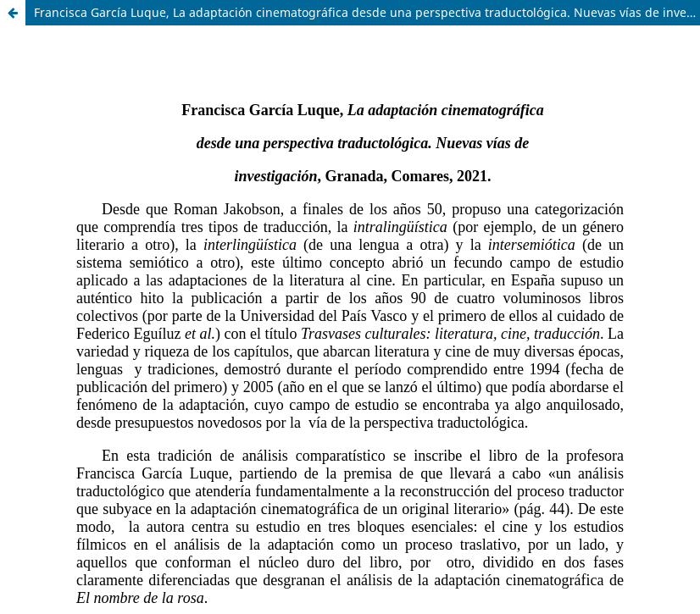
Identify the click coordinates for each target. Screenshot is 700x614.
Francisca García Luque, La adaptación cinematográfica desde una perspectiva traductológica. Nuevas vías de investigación (367, 12)
